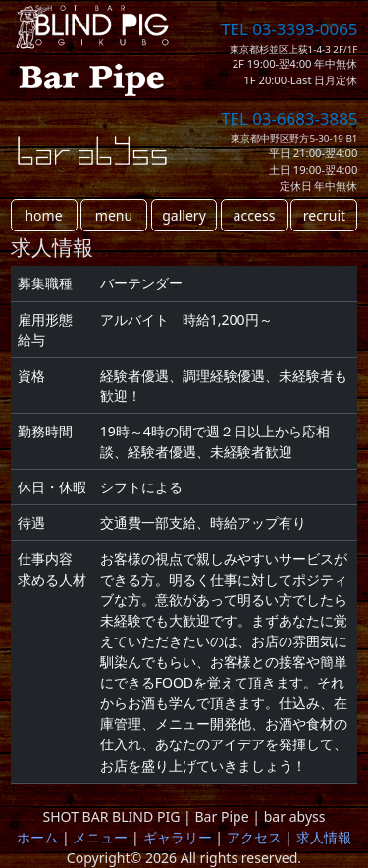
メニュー (100, 837)
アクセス (254, 837)
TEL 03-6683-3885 (289, 118)
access (255, 215)
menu (114, 215)
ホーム (37, 837)
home (43, 215)
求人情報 (324, 837)
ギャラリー (178, 837)
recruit (324, 215)
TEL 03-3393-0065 (289, 29)
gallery (184, 215)
